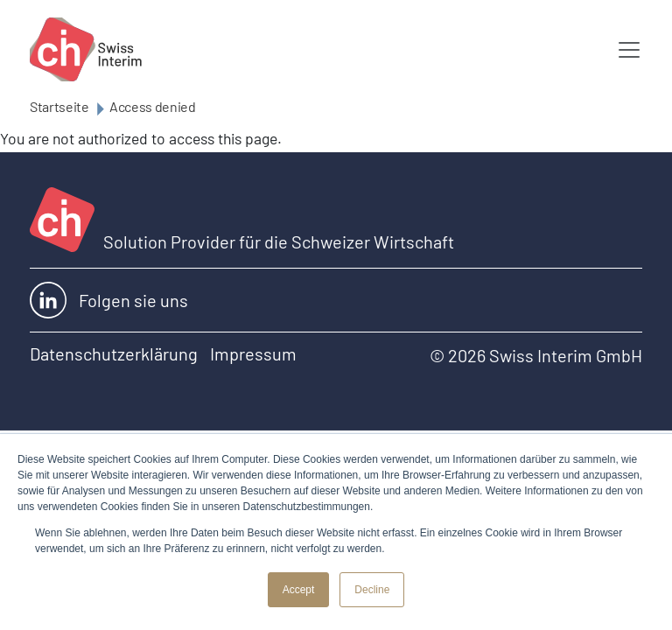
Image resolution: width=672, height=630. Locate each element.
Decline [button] (372, 590)
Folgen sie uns (109, 300)
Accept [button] (299, 590)
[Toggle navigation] (629, 50)
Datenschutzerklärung (114, 353)
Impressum (253, 353)
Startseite (59, 106)
